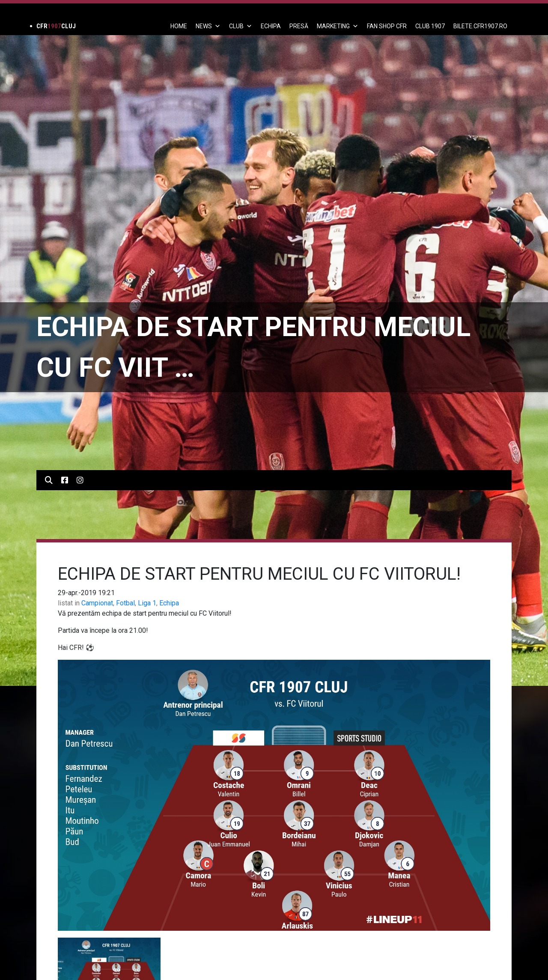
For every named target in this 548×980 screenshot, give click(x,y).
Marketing (338, 26)
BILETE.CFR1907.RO (480, 26)
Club (241, 26)
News (208, 26)
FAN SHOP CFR (387, 26)
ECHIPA (271, 26)
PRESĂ (299, 26)
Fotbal (125, 603)
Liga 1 (147, 603)
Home (179, 26)
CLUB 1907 (430, 26)
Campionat (97, 603)
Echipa (169, 603)
